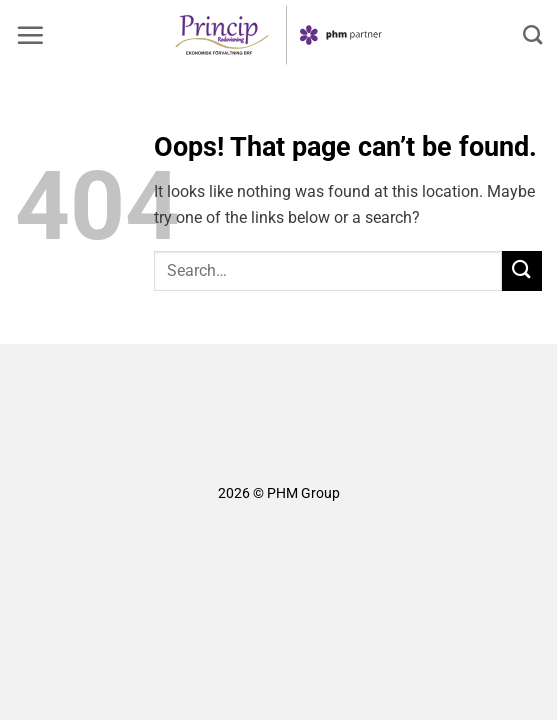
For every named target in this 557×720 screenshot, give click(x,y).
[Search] (532, 34)
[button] (30, 35)
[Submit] (522, 270)
